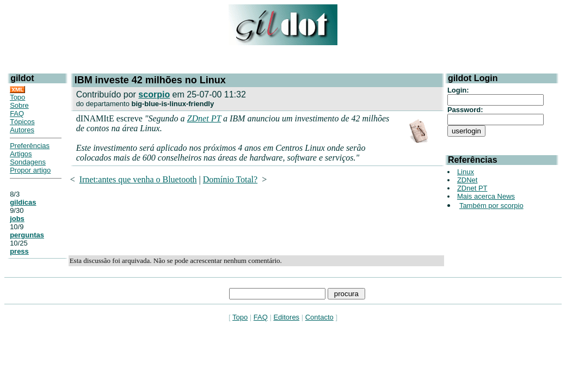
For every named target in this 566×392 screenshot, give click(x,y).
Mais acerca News (486, 196)
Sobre (19, 105)
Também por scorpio (491, 206)
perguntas (27, 235)
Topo (17, 97)
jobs (17, 219)
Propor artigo (30, 170)
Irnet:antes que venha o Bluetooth (138, 179)
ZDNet (467, 180)
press (19, 251)
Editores (286, 317)
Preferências (30, 146)
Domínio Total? (230, 179)
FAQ (17, 114)
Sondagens (28, 162)
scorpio (154, 94)
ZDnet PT (204, 118)
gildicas (23, 202)
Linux (466, 172)
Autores (22, 130)
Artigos (21, 154)
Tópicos (22, 122)
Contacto (319, 317)
